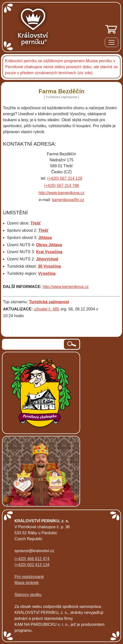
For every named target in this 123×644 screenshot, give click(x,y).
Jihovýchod (47, 259)
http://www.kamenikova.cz (61, 193)
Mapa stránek (27, 583)
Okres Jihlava (49, 245)
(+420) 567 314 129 (65, 178)
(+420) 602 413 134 (32, 565)
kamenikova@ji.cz (68, 200)
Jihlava (45, 238)
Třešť (36, 223)
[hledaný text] (33, 344)
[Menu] (112, 43)
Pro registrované (29, 577)
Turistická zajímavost (49, 302)
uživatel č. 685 (47, 309)
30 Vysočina (49, 266)
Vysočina (47, 273)
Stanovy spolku (28, 595)
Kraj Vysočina (49, 252)
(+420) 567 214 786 (61, 186)
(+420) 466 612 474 (32, 559)
